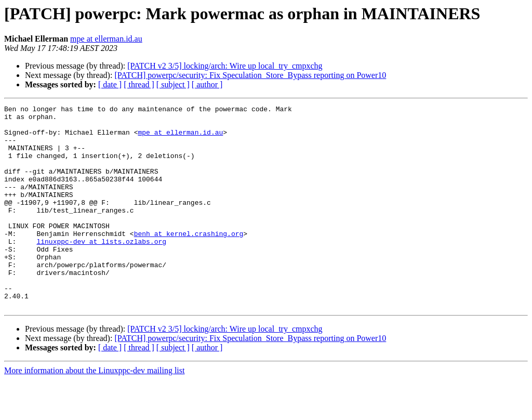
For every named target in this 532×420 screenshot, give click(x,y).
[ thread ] (139, 84)
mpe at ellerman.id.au (106, 39)
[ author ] (207, 84)
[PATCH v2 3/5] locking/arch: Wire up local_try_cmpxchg (225, 66)
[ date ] (110, 84)
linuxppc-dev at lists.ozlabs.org (101, 269)
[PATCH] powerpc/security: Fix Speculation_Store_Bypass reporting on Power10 (250, 75)
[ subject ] (173, 84)
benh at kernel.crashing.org (189, 260)
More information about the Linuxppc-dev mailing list (94, 411)
